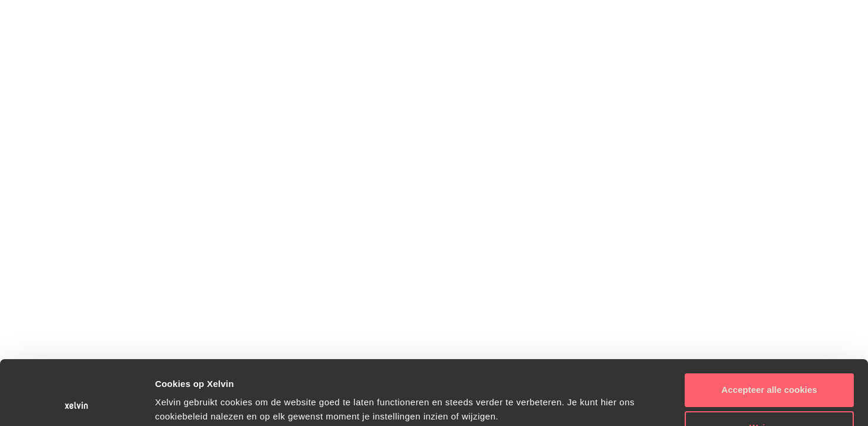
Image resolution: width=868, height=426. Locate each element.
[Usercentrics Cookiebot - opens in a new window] (77, 403)
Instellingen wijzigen (199, 403)
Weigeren (769, 367)
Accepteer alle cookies (769, 329)
